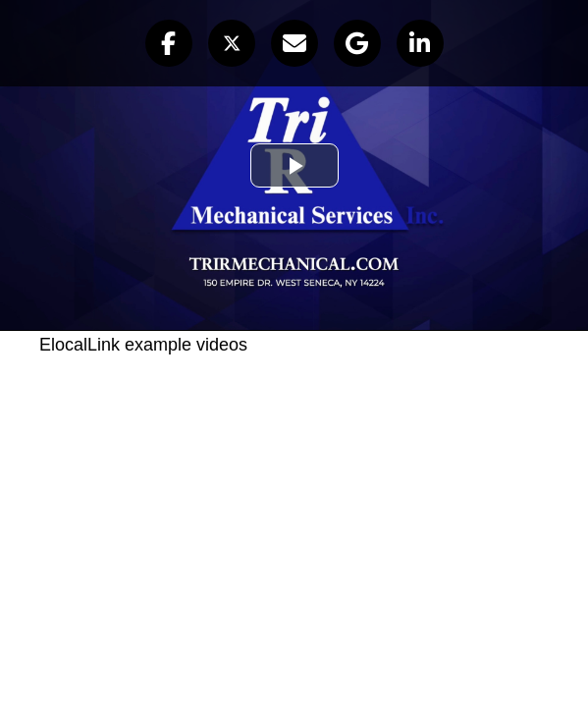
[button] (169, 43)
